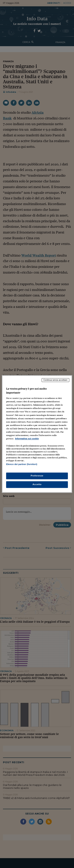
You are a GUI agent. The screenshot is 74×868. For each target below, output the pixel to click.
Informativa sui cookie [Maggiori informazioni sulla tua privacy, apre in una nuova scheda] (27, 439)
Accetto (37, 485)
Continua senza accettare (55, 380)
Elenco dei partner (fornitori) (22, 464)
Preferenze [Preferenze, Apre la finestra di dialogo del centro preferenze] (37, 476)
